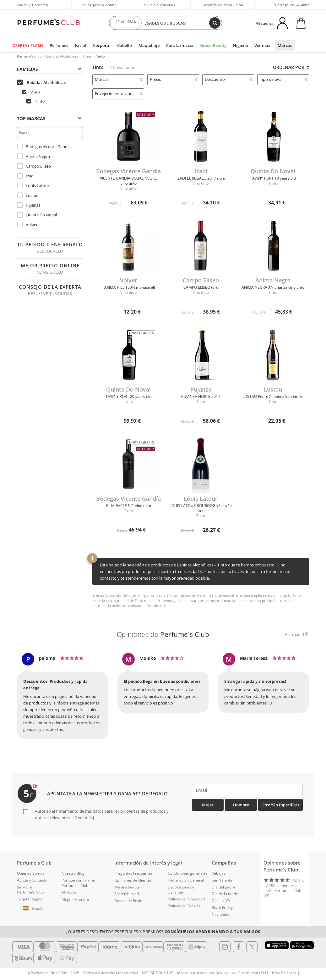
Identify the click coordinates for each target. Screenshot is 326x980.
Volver (27, 225)
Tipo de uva (283, 79)
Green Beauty (213, 45)
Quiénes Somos (31, 873)
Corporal (102, 45)
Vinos (87, 56)
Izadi (26, 176)
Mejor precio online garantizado (99, 8)
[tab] (50, 69)
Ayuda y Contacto (32, 5)
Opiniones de (163, 634)
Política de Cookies (184, 906)
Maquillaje (149, 45)
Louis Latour (33, 186)
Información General (186, 880)
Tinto (35, 101)
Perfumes (59, 45)
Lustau (28, 195)
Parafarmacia (180, 45)
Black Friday (222, 908)
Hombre (241, 805)
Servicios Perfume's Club (30, 890)
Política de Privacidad (186, 899)
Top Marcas (49, 118)
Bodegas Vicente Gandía (44, 147)
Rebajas (219, 873)
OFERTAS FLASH (28, 45)
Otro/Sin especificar (280, 805)
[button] (35, 909)
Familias (49, 69)
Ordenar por (291, 67)
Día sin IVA (221, 901)
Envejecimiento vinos (118, 93)
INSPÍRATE (126, 23)
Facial (81, 45)
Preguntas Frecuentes (133, 873)
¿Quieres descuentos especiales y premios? (163, 932)
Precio (173, 79)
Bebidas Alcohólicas (62, 56)
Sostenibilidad (127, 894)
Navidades (221, 914)
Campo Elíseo (34, 166)
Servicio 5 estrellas (158, 5)
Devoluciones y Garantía (181, 890)
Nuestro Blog (73, 873)
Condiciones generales (188, 873)
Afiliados (69, 892)
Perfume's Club (29, 56)
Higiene (240, 45)
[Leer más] (84, 818)
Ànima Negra (33, 156)
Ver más (262, 45)
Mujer (208, 805)
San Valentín (223, 880)
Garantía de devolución (223, 5)
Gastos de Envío (128, 901)
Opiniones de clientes (133, 880)
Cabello (125, 45)
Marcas (285, 45)
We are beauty (127, 887)
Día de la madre (226, 894)
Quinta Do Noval (37, 215)
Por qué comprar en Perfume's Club (79, 883)
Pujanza (29, 205)
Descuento (228, 79)
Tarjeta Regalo (30, 899)
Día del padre (223, 887)
